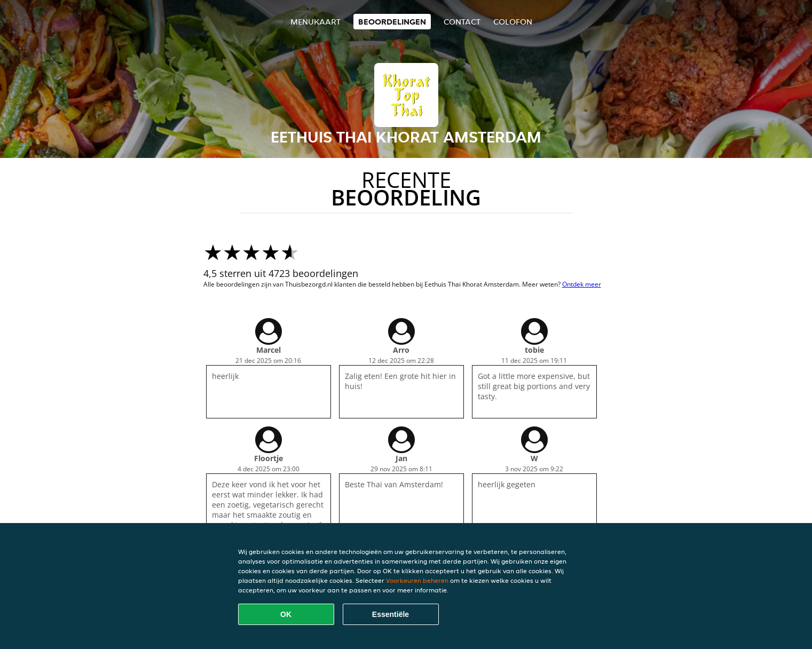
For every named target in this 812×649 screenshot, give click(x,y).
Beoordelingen (392, 22)
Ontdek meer (582, 284)
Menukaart (316, 22)
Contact (462, 22)
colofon (513, 22)
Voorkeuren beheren (417, 580)
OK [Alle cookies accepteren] (286, 614)
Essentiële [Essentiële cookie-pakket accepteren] (391, 614)
